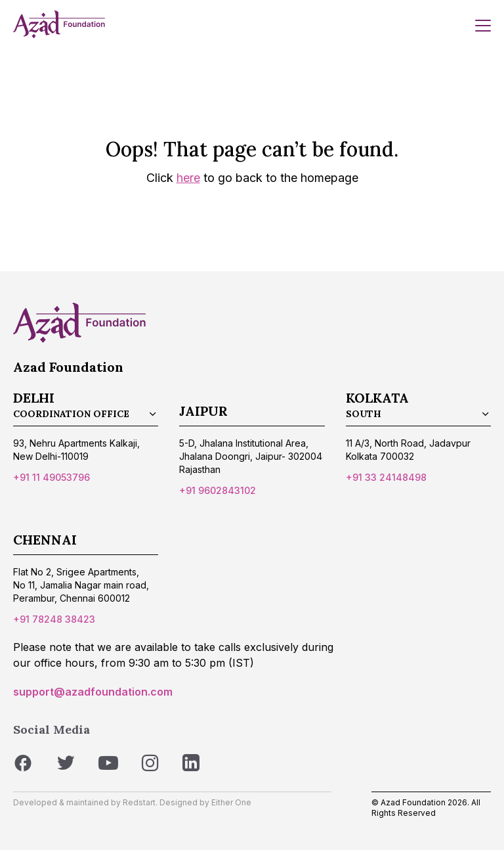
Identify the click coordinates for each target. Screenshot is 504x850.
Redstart (139, 802)
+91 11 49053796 (52, 477)
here (188, 178)
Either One (231, 802)
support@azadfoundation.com (93, 692)
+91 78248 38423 (54, 619)
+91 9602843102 (218, 490)
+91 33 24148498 (386, 477)
